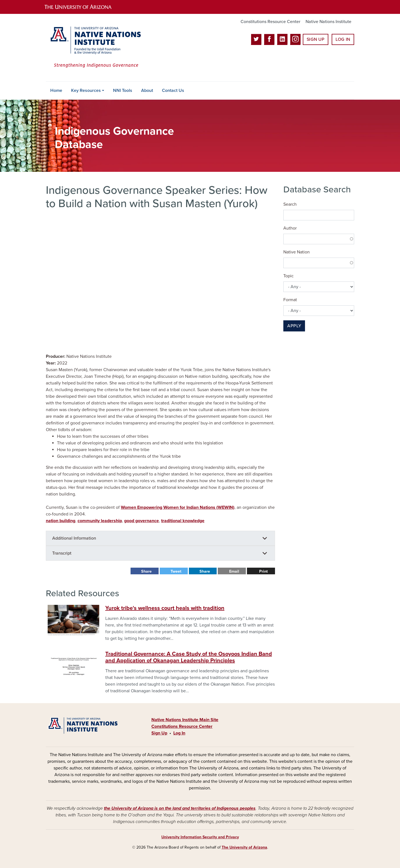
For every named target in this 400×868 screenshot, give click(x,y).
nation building (61, 521)
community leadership (100, 521)
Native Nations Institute (328, 22)
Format (290, 300)
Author (290, 228)
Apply (294, 326)
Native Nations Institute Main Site (185, 720)
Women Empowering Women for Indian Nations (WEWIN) (178, 507)
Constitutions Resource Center (270, 22)
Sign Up (316, 39)
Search (290, 204)
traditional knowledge (183, 521)
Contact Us (173, 90)
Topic (288, 276)
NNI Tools (123, 90)
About (147, 90)
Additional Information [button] (74, 538)
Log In (343, 39)
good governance (142, 521)
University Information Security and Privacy (200, 837)
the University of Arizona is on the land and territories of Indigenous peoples (180, 808)
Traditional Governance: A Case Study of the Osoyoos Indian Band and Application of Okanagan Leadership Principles (189, 657)
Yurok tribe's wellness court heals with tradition (165, 608)
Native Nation (297, 252)
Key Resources (86, 90)
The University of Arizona (244, 847)
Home (56, 90)
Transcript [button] (62, 553)
